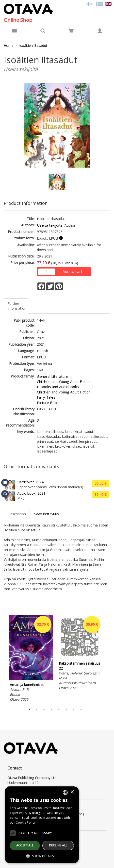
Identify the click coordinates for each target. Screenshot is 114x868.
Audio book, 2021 (31, 493)
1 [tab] (29, 709)
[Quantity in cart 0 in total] (71, 32)
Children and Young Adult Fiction (64, 381)
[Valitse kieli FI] (90, 4)
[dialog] (42, 825)
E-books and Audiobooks (58, 387)
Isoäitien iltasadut (33, 45)
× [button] (72, 792)
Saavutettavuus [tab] (47, 514)
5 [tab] (59, 709)
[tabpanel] (31, 659)
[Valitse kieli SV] (99, 4)
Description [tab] (17, 514)
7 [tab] (74, 709)
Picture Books (49, 403)
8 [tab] (81, 709)
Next (108, 659)
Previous (2, 659)
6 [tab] (66, 709)
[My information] (100, 31)
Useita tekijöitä (50, 225)
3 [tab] (44, 709)
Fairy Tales (46, 397)
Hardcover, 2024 (30, 482)
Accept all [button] (25, 845)
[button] (42, 856)
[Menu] (14, 31)
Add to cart (73, 271)
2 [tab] (37, 709)
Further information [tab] (17, 306)
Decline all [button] (58, 845)
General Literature (53, 376)
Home (9, 45)
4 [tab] (51, 709)
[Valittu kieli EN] (109, 4)
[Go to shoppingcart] (71, 31)
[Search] (43, 31)
